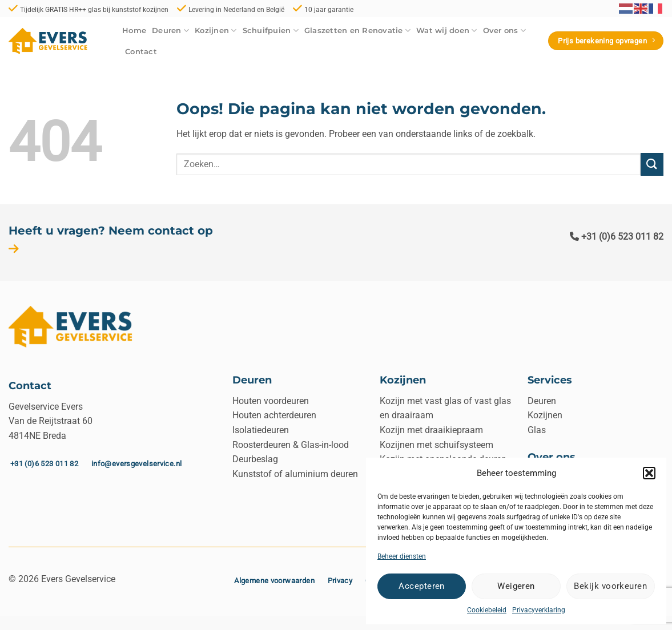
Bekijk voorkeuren (610, 586)
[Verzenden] (652, 164)
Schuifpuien (271, 31)
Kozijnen (216, 31)
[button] (649, 473)
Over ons (505, 31)
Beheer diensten (402, 556)
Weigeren (516, 586)
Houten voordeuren (271, 401)
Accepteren (422, 586)
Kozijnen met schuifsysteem (436, 445)
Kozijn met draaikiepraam (431, 430)
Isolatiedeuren (261, 430)
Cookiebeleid (487, 610)
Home (134, 31)
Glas (537, 430)
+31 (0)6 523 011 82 (617, 237)
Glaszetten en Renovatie (357, 31)
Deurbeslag (255, 459)
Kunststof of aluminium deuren (295, 474)
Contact (141, 52)
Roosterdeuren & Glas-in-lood (291, 445)
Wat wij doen (447, 31)
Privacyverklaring (539, 610)
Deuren (170, 31)
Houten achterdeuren (274, 415)
